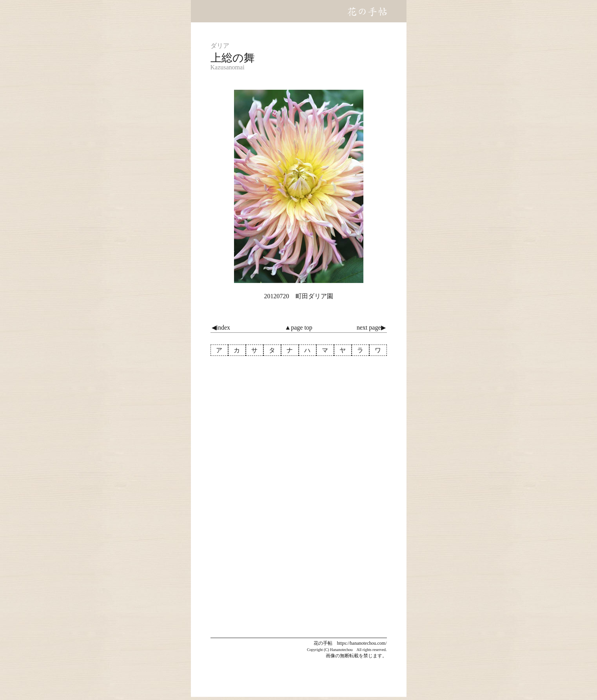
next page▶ (371, 327)
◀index (221, 327)
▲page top (298, 327)
